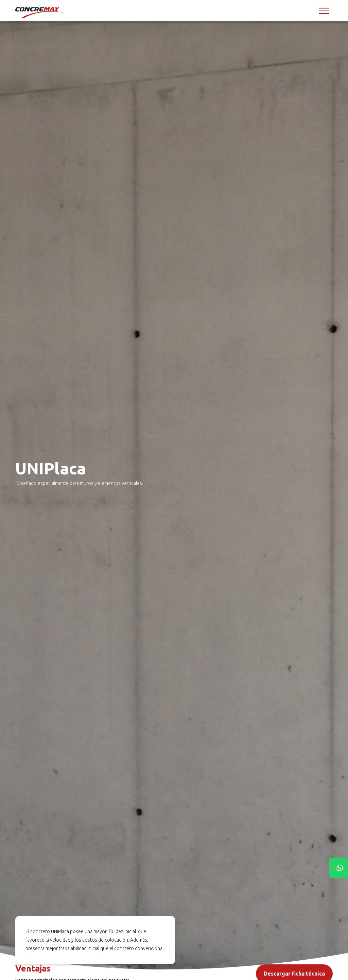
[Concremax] (39, 13)
